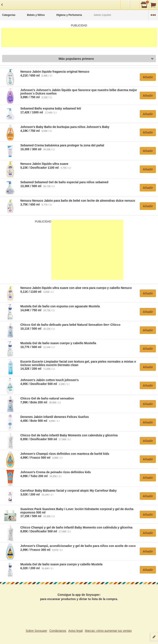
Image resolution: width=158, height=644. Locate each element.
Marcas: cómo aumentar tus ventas (108, 631)
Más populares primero (106, 59)
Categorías (9, 15)
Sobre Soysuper (36, 631)
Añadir (148, 77)
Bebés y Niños (36, 15)
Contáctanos (58, 631)
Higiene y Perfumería (69, 15)
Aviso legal (75, 631)
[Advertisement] (79, 38)
